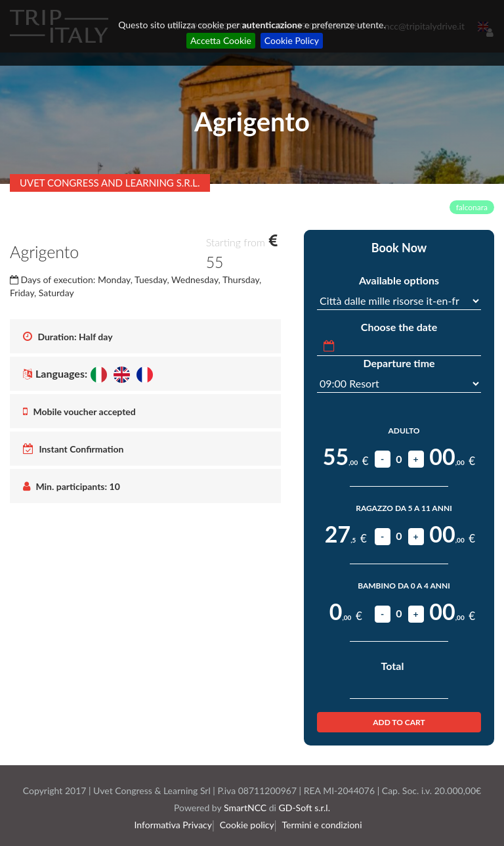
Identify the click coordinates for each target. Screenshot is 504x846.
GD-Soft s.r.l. (304, 808)
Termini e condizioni (325, 825)
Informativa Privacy (178, 825)
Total (393, 666)
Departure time (399, 363)
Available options (399, 280)
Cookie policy (250, 825)
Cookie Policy (292, 40)
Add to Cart (399, 722)
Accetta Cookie (221, 40)
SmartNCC (245, 808)
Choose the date (399, 327)
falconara (472, 207)
